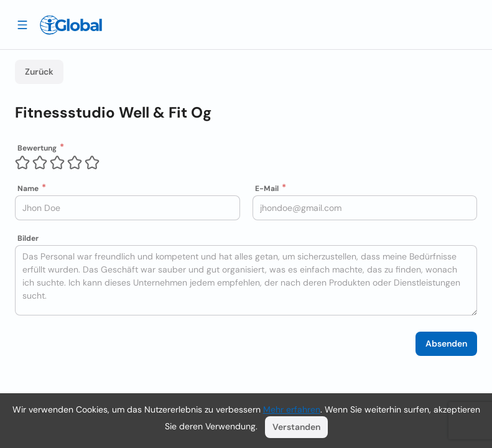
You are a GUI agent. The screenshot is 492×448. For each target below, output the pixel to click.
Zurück (39, 72)
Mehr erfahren (292, 409)
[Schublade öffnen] (22, 24)
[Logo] (71, 25)
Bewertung (37, 148)
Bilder (28, 238)
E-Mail (267, 189)
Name (28, 189)
